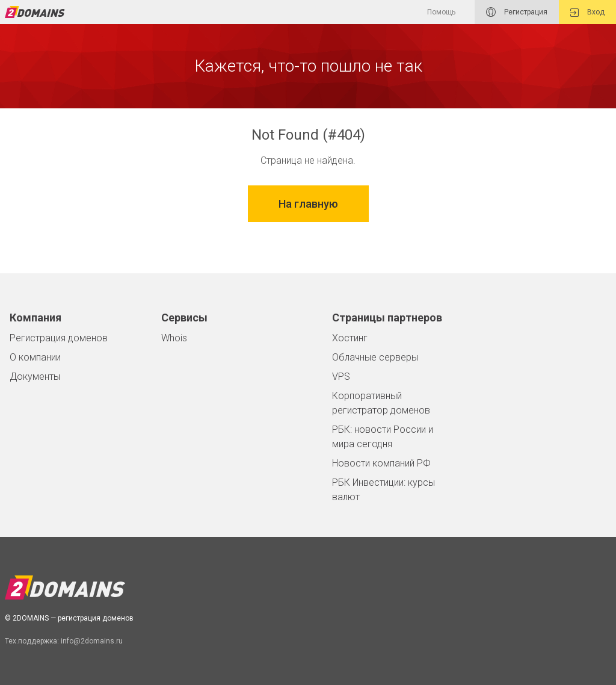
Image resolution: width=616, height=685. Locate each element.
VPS (341, 377)
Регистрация (517, 12)
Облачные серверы (375, 357)
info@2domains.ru (92, 641)
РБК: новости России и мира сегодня (383, 437)
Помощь (441, 12)
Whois (174, 338)
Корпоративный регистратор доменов (381, 403)
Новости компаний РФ (381, 463)
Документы (35, 377)
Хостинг (350, 338)
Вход (587, 12)
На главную (308, 204)
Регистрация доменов (59, 338)
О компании (35, 357)
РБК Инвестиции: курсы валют (383, 490)
